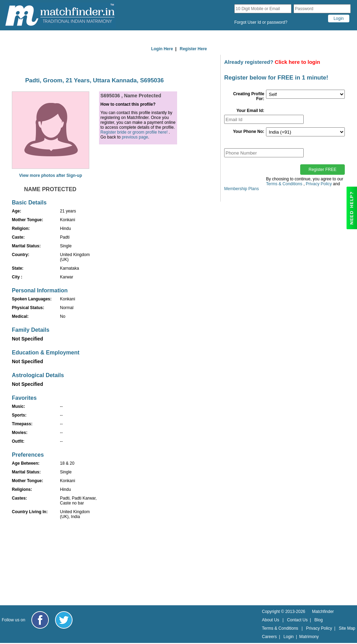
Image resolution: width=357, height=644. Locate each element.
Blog (319, 620)
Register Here (193, 49)
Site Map (347, 628)
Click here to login (297, 62)
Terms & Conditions (284, 184)
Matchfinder (323, 612)
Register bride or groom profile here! (134, 132)
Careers (269, 637)
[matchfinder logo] (60, 15)
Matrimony (309, 637)
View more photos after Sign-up (51, 175)
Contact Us (297, 620)
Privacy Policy (319, 184)
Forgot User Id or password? (261, 22)
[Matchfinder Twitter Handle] (64, 620)
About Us (270, 620)
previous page (135, 137)
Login (288, 637)
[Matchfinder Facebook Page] (40, 620)
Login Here (162, 49)
